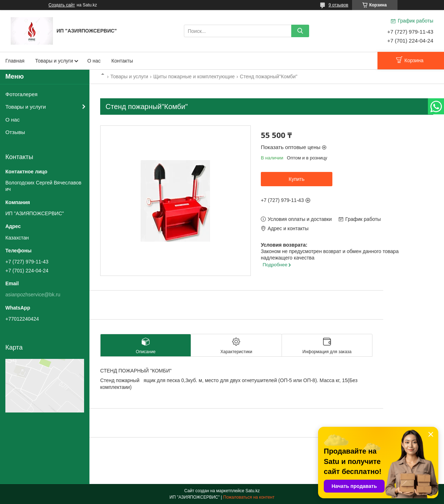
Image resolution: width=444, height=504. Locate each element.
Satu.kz (253, 491)
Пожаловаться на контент (249, 497)
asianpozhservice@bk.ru (33, 295)
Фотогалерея (21, 94)
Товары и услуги (54, 61)
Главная (15, 61)
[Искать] (300, 31)
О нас (94, 61)
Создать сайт (62, 5)
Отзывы (15, 132)
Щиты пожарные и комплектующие (194, 76)
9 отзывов (338, 5)
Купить (297, 179)
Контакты (122, 61)
